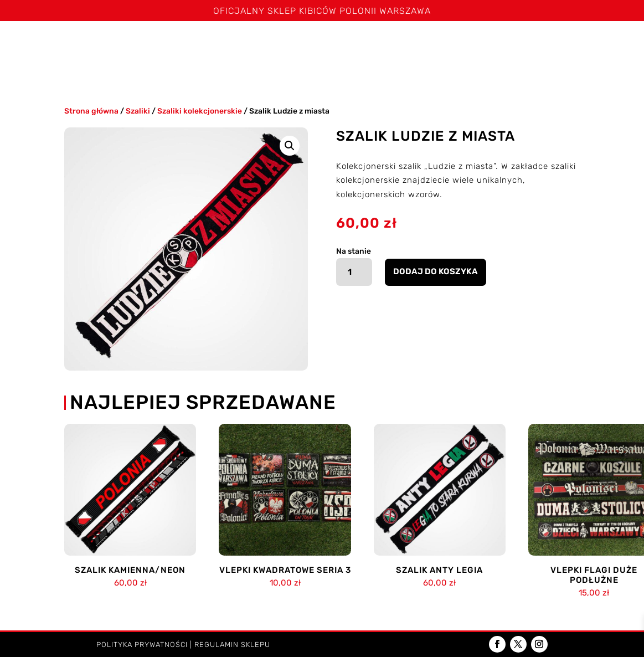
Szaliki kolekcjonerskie (200, 111)
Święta (115, 43)
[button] (290, 146)
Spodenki (279, 43)
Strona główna (55, 43)
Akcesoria (578, 43)
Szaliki (158, 43)
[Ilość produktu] (354, 272)
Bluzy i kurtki (342, 43)
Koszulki (216, 43)
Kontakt (341, 71)
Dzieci (286, 71)
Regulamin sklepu (232, 645)
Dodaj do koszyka (436, 271)
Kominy (454, 43)
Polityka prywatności (142, 645)
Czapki (400, 43)
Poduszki (512, 43)
